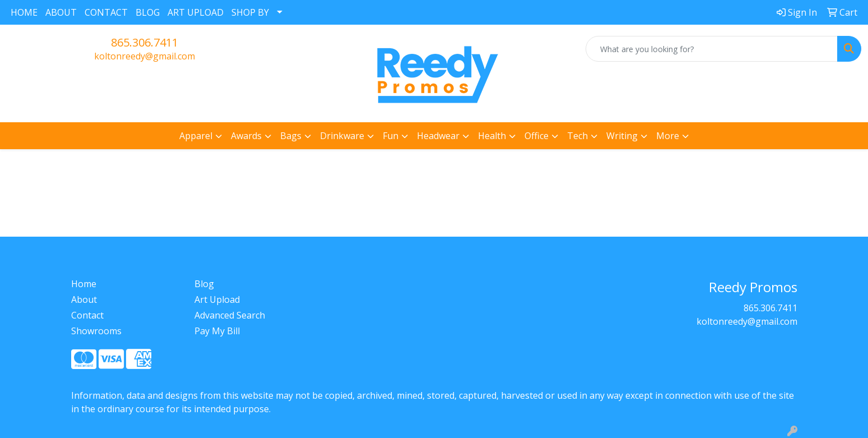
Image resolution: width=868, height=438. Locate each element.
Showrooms (96, 331)
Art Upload (217, 299)
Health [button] (492, 136)
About (84, 299)
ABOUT (61, 12)
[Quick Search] (712, 49)
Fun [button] (391, 136)
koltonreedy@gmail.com (145, 56)
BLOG (148, 12)
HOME (24, 12)
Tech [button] (577, 136)
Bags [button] (291, 136)
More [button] (668, 136)
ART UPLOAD (196, 12)
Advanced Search (230, 315)
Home (84, 284)
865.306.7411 (145, 42)
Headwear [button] (438, 136)
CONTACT (106, 12)
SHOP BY (250, 12)
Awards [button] (246, 136)
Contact (87, 315)
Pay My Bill (217, 331)
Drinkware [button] (342, 136)
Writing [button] (622, 136)
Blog (204, 284)
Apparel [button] (196, 136)
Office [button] (537, 136)
